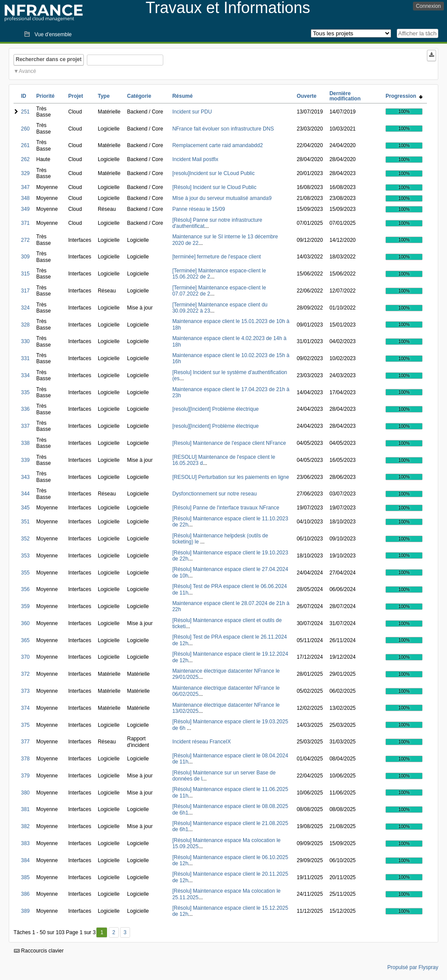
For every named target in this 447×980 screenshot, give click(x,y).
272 (25, 240)
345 (25, 508)
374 (25, 708)
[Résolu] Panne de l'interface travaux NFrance (226, 508)
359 (25, 606)
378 (25, 759)
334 (25, 375)
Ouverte (307, 96)
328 (25, 325)
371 (25, 223)
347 (25, 187)
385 (25, 877)
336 (25, 409)
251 (25, 112)
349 (25, 209)
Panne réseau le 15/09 (199, 209)
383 (25, 843)
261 (25, 145)
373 (25, 691)
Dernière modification (345, 96)
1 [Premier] (102, 932)
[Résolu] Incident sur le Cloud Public (215, 187)
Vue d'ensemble (53, 34)
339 (25, 460)
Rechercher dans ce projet (49, 59)
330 (25, 341)
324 (25, 308)
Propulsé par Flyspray (413, 967)
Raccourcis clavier (39, 951)
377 (25, 742)
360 (25, 623)
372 (25, 674)
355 (25, 573)
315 (25, 274)
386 (25, 894)
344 (25, 494)
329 (25, 173)
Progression (404, 96)
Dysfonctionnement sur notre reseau (215, 494)
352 (25, 539)
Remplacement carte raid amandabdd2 (218, 145)
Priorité (45, 96)
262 (25, 159)
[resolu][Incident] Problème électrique (216, 409)
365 (25, 640)
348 (25, 198)
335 (25, 392)
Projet (76, 96)
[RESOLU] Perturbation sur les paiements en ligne (231, 477)
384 (25, 860)
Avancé (28, 71)
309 (25, 257)
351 (25, 522)
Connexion (428, 6)
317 (25, 291)
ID (24, 96)
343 (25, 477)
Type (104, 96)
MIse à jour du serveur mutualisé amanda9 (222, 198)
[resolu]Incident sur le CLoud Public (214, 173)
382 (25, 826)
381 (25, 809)
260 (25, 129)
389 (25, 911)
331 (25, 358)
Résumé (183, 96)
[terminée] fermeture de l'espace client (217, 257)
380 (25, 793)
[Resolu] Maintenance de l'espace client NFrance (229, 443)
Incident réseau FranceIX (202, 742)
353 (25, 556)
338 (25, 443)
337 (25, 426)
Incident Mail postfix (195, 159)
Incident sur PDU (192, 112)
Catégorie (139, 96)
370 (25, 657)
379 (25, 776)
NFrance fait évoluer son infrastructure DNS (223, 129)
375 (25, 725)
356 (25, 589)
